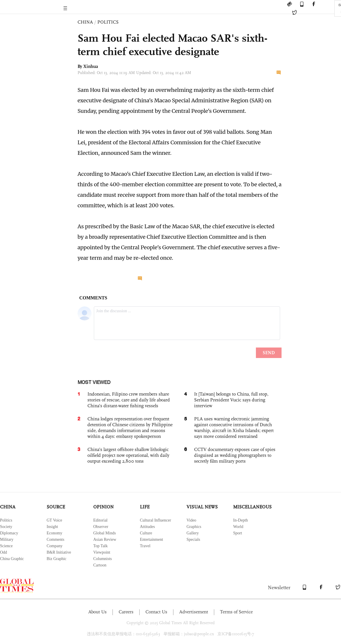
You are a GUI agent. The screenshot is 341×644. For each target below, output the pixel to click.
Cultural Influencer (155, 520)
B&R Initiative (59, 552)
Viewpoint (102, 552)
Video (191, 520)
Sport (238, 533)
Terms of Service (236, 612)
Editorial (100, 520)
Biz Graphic (57, 559)
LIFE (145, 507)
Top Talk (101, 546)
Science (6, 546)
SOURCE (56, 507)
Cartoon (100, 565)
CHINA (85, 22)
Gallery (193, 533)
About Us (97, 612)
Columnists (103, 559)
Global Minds (104, 533)
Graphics (194, 527)
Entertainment (151, 539)
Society (6, 527)
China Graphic (12, 559)
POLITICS (108, 22)
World (238, 527)
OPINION (103, 507)
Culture (146, 533)
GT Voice (54, 520)
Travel (145, 546)
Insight (52, 527)
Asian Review (105, 539)
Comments (56, 539)
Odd (3, 552)
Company (55, 546)
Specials (193, 539)
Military (7, 539)
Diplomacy (9, 533)
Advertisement (194, 612)
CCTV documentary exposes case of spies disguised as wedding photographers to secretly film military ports (235, 455)
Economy (55, 533)
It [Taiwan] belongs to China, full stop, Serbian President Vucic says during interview (231, 400)
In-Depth (241, 520)
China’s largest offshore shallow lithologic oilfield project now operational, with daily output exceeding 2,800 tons (128, 455)
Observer (101, 527)
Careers (126, 612)
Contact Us (156, 612)
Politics (6, 520)
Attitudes (147, 527)
